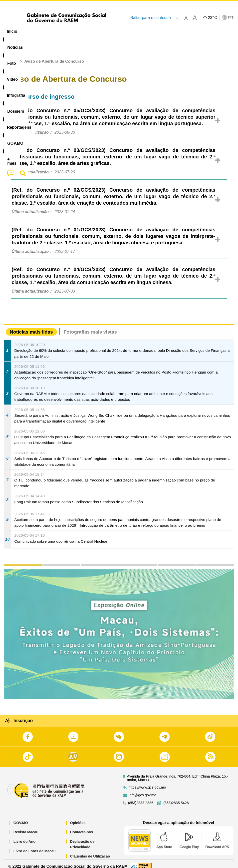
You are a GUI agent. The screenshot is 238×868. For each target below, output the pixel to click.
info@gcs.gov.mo (143, 789)
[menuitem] (34, 31)
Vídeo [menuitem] (77, 31)
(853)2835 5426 (176, 797)
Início (13, 56)
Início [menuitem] (12, 31)
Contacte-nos (82, 827)
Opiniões (78, 817)
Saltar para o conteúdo (151, 18)
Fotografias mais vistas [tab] (90, 326)
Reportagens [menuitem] (159, 31)
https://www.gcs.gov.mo (147, 782)
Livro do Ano (24, 836)
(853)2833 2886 (141, 797)
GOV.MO (21, 817)
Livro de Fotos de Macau (35, 845)
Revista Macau (26, 827)
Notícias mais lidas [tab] (31, 326)
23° (212, 18)
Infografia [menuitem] (101, 31)
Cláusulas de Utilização (90, 851)
